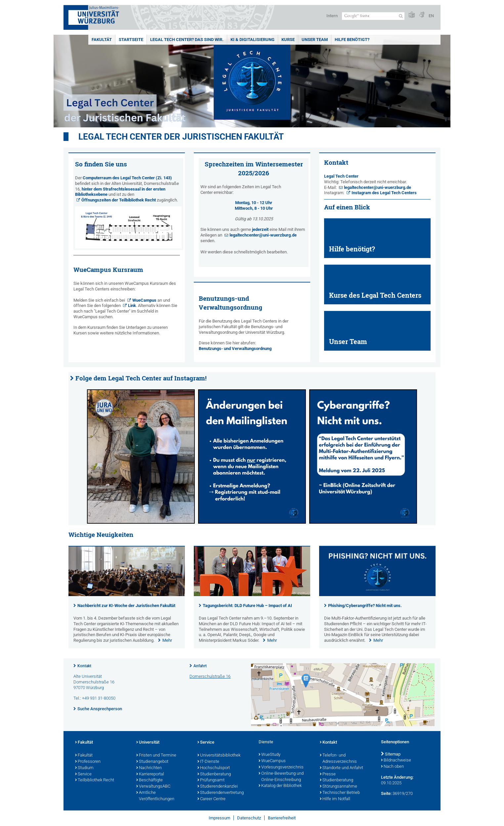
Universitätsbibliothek (219, 756)
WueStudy (270, 755)
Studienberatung (214, 774)
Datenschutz (249, 818)
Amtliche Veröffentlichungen (155, 796)
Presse (328, 774)
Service (83, 774)
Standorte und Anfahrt (341, 768)
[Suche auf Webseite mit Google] (373, 16)
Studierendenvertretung (221, 793)
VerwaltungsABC (153, 787)
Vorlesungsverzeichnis (281, 767)
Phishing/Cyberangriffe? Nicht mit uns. (365, 606)
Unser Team (315, 40)
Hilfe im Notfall (335, 799)
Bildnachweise (396, 761)
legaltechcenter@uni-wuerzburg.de (263, 235)
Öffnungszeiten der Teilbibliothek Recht (119, 200)
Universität (148, 743)
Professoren (88, 762)
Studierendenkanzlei (218, 787)
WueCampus (144, 300)
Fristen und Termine (156, 756)
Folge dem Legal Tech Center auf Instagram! (141, 378)
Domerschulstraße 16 (210, 676)
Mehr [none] (167, 640)
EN (431, 16)
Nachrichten (149, 768)
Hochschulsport (214, 768)
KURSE (288, 40)
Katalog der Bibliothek (280, 786)
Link (132, 305)
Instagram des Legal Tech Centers (384, 193)
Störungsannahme (338, 787)
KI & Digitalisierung (252, 40)
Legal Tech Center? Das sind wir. (187, 40)
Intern (332, 16)
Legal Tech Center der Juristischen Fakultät (181, 137)
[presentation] (127, 595)
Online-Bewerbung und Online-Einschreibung (281, 777)
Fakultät (102, 40)
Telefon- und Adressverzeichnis (338, 759)
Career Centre (211, 799)
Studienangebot (152, 762)
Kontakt (84, 666)
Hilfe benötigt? (352, 40)
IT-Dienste (208, 762)
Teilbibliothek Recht (95, 780)
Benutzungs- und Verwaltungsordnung (235, 348)
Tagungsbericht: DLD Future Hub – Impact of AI (247, 606)
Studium (84, 768)
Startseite (131, 40)
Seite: (386, 793)
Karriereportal (150, 774)
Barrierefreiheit (282, 818)
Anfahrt (200, 666)
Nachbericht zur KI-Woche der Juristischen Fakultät (126, 606)
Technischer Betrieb (340, 793)
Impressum (219, 818)
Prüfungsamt (211, 780)
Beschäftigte (149, 780)
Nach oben (392, 767)
